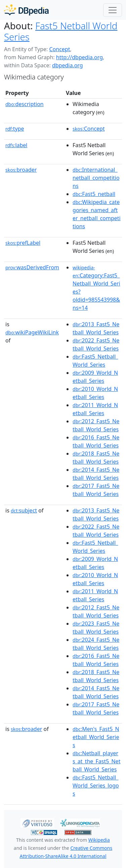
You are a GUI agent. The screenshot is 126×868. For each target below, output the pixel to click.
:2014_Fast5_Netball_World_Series (96, 474)
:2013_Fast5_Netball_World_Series (96, 328)
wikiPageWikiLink (32, 332)
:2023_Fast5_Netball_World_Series (96, 628)
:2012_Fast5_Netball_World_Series (96, 425)
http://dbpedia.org (79, 57)
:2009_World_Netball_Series (95, 377)
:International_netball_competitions (96, 178)
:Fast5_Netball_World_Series (95, 361)
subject (24, 510)
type (15, 129)
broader (21, 170)
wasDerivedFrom (32, 267)
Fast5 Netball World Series (61, 31)
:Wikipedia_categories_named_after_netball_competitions (97, 214)
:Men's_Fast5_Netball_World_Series (96, 737)
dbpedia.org (68, 65)
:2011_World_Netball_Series (95, 409)
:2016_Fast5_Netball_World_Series (96, 441)
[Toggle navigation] (113, 10)
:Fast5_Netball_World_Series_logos (96, 786)
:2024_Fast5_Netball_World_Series (96, 644)
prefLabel (23, 243)
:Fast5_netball (94, 194)
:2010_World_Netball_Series (95, 393)
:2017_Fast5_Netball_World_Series (96, 490)
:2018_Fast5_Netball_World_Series (96, 458)
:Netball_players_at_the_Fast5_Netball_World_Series (96, 761)
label (16, 145)
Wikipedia (99, 840)
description (25, 104)
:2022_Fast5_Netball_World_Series (96, 344)
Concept (59, 49)
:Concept (89, 129)
